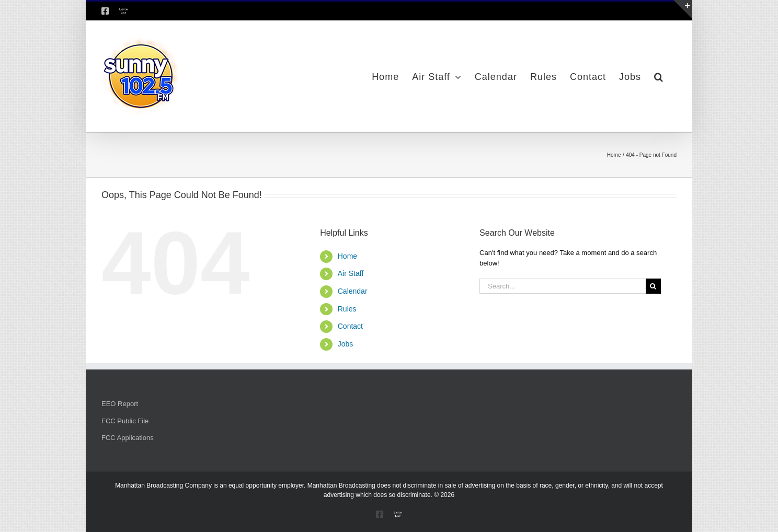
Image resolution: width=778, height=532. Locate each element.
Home (347, 256)
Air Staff (351, 273)
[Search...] (563, 286)
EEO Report (120, 404)
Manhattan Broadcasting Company (163, 485)
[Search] (653, 286)
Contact (350, 326)
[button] (659, 76)
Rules (347, 309)
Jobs (346, 344)
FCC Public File (125, 421)
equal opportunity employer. (267, 485)
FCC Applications (128, 438)
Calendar (353, 291)
